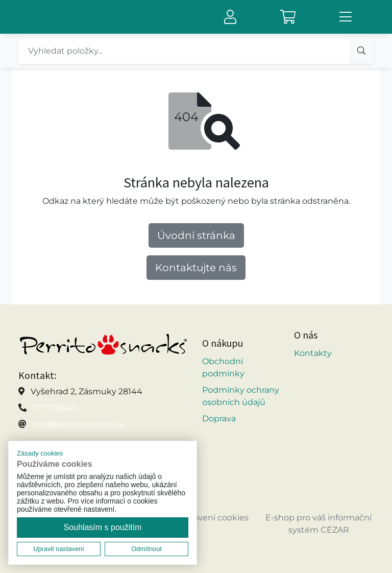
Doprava (219, 419)
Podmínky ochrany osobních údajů (241, 396)
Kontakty (313, 353)
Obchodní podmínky (223, 367)
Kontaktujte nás (196, 268)
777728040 (55, 408)
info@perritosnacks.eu (79, 424)
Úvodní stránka (196, 235)
